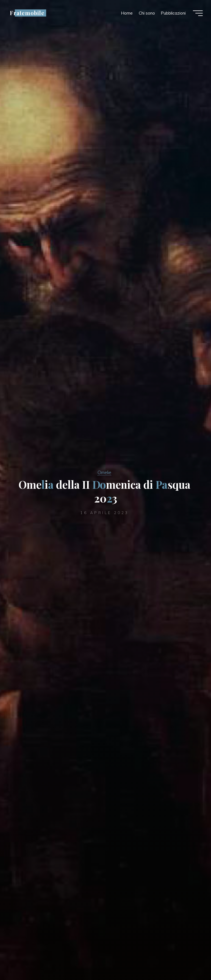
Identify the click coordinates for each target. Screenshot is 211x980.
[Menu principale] (198, 13)
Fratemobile (27, 13)
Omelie (104, 472)
